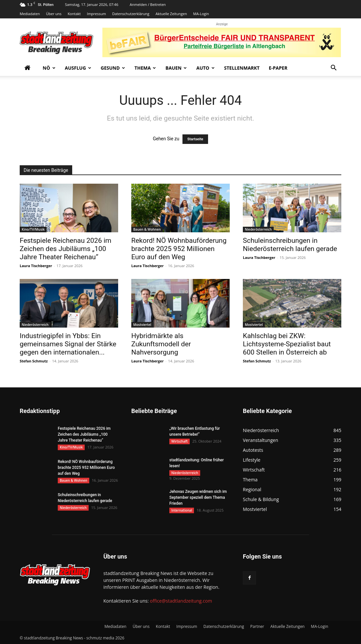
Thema (145, 68)
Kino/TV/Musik (33, 229)
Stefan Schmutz (34, 361)
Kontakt (74, 14)
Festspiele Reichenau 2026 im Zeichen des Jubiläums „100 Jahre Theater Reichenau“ (65, 249)
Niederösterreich (258, 229)
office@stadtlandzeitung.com (181, 601)
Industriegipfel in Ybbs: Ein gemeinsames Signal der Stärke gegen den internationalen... (68, 344)
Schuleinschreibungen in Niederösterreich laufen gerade (290, 245)
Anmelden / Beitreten (148, 4)
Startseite (195, 139)
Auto (205, 68)
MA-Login (201, 14)
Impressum (96, 14)
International (182, 510)
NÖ (49, 68)
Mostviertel (142, 325)
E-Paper (278, 68)
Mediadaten (30, 14)
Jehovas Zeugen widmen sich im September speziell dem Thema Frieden (198, 497)
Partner (257, 626)
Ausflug (78, 68)
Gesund (113, 68)
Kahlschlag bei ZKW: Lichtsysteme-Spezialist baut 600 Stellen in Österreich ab (287, 344)
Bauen (176, 68)
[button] (333, 69)
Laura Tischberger (36, 266)
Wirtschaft (180, 441)
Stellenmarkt (242, 68)
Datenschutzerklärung (131, 14)
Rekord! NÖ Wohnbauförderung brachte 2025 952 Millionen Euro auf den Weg (179, 249)
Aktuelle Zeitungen (171, 14)
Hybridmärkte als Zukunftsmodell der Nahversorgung (161, 344)
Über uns (54, 14)
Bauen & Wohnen (147, 229)
